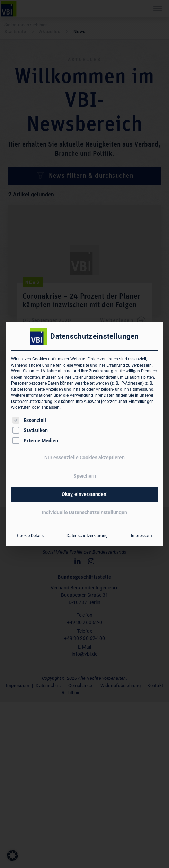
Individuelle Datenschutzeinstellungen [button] (84, 512)
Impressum (141, 536)
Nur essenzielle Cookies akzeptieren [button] (84, 457)
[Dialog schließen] (158, 328)
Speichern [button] (85, 476)
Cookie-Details (30, 536)
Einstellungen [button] (141, 402)
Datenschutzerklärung (32, 402)
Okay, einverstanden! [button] (85, 494)
